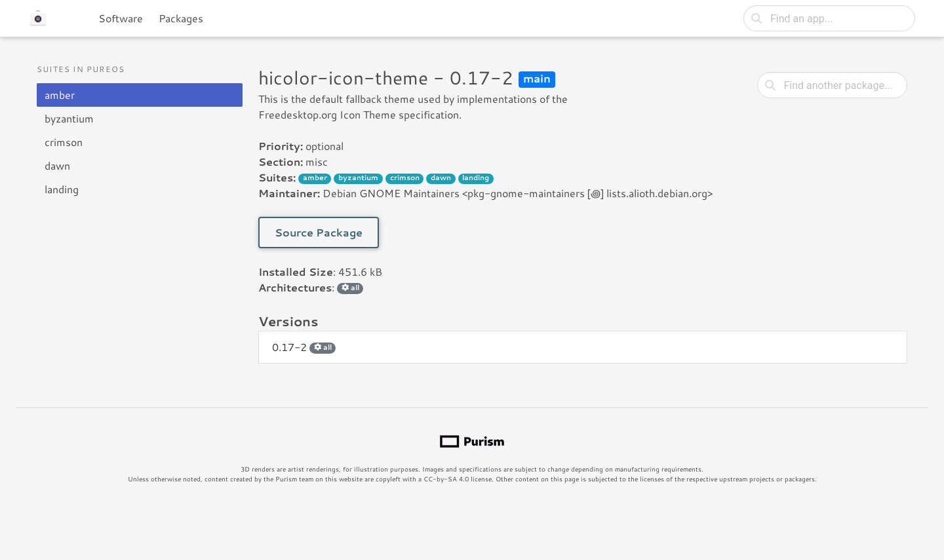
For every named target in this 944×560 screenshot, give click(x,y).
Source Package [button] (319, 232)
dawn (57, 165)
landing (62, 189)
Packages (181, 18)
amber (60, 95)
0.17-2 (304, 347)
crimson (64, 142)
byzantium (69, 118)
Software (121, 18)
